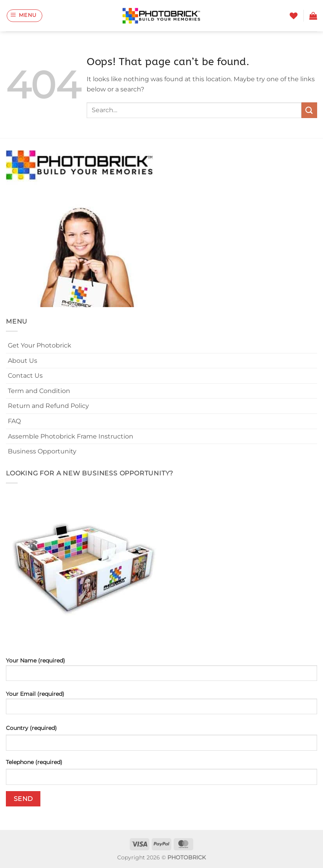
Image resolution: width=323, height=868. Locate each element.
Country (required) (31, 728)
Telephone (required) (34, 762)
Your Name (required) (161, 672)
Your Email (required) (161, 705)
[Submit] (309, 110)
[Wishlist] (294, 16)
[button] (25, 16)
